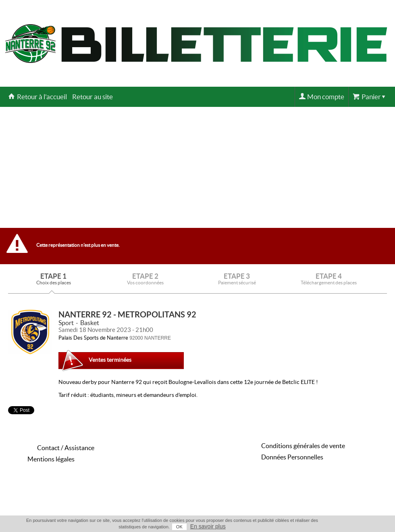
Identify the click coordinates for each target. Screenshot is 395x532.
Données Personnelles (292, 457)
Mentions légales (51, 459)
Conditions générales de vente (303, 446)
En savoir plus (208, 526)
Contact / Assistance (66, 448)
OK (179, 527)
